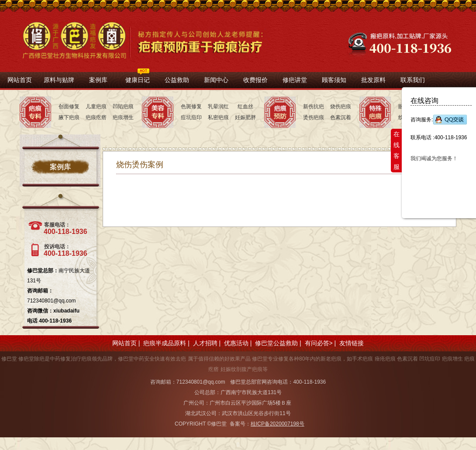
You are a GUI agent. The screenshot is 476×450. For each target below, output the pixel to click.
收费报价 (255, 80)
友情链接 (352, 343)
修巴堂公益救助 (276, 343)
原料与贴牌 (59, 80)
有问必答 (317, 343)
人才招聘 (205, 343)
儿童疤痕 (96, 106)
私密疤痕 (218, 117)
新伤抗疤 (314, 106)
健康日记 (138, 80)
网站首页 (20, 80)
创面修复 (69, 106)
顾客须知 (334, 80)
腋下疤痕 (69, 117)
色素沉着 (341, 117)
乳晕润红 (218, 106)
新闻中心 (216, 80)
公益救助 (177, 80)
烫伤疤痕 (314, 117)
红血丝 (245, 106)
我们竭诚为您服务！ (434, 158)
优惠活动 (236, 343)
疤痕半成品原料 (165, 343)
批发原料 (373, 80)
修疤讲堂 (295, 80)
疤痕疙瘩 (96, 117)
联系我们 (413, 80)
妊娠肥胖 (245, 117)
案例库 (98, 80)
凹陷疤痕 (123, 106)
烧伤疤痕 (341, 106)
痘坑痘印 (191, 117)
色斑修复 (191, 106)
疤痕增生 (123, 117)
